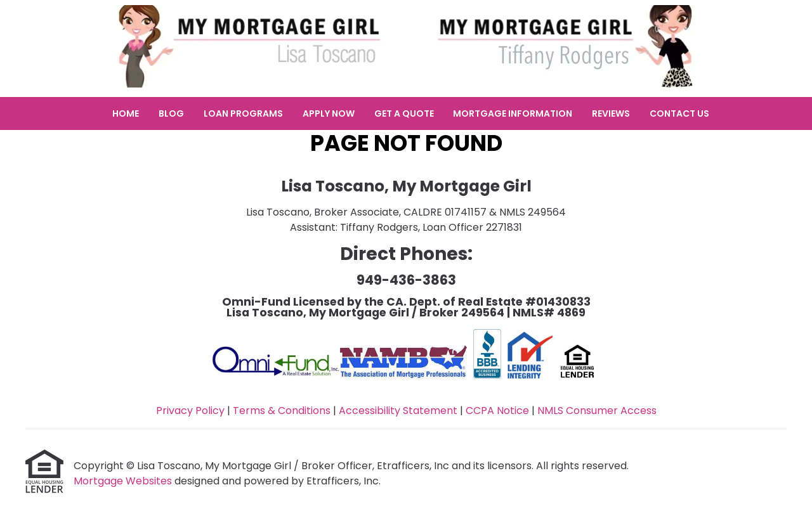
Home (126, 113)
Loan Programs (243, 113)
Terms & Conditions (282, 411)
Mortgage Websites (124, 481)
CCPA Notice (497, 411)
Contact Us (679, 113)
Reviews (611, 113)
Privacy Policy (190, 411)
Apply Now (329, 113)
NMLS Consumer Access (597, 411)
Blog (171, 113)
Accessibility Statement (398, 411)
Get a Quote (404, 113)
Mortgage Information (513, 113)
